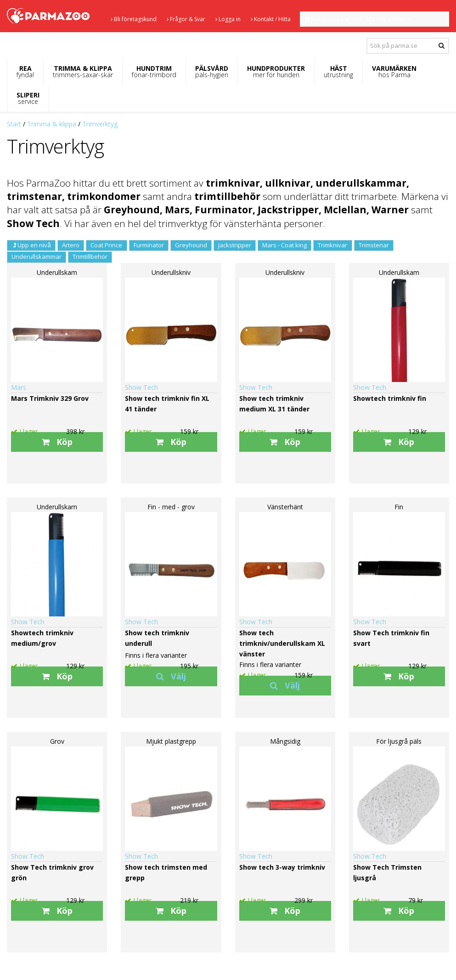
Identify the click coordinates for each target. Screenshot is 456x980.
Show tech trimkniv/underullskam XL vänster (282, 643)
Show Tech (141, 387)
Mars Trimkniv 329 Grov (50, 398)
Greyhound (191, 245)
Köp (57, 442)
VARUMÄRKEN (394, 71)
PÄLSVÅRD (212, 71)
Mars (19, 387)
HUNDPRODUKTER (276, 71)
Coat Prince (106, 245)
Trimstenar (374, 245)
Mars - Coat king (284, 245)
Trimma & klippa (52, 124)
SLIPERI (28, 98)
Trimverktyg (100, 124)
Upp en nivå (31, 245)
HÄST (338, 71)
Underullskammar (37, 256)
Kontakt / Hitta (271, 19)
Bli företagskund (134, 19)
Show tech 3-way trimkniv (282, 867)
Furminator (149, 245)
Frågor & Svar (186, 19)
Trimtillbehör (90, 256)
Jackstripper (235, 245)
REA (25, 71)
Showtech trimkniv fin (390, 398)
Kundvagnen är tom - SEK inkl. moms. (358, 19)
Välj (171, 676)
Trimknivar (332, 245)
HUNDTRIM (154, 71)
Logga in (228, 19)
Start (14, 124)
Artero (71, 245)
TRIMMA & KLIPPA (83, 71)
